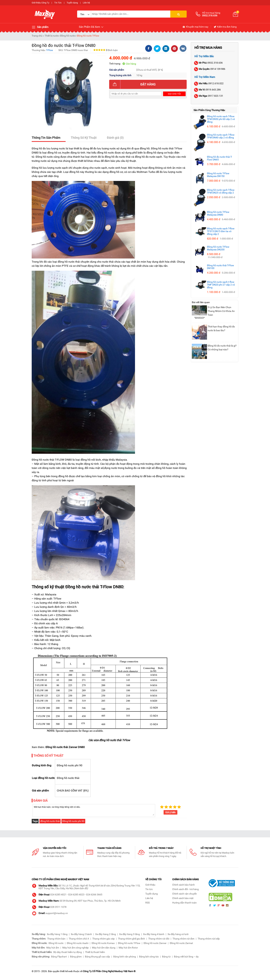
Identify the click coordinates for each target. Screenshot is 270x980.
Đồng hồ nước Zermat (181, 943)
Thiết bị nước (51, 36)
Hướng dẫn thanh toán (184, 903)
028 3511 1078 (58, 907)
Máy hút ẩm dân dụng (104, 948)
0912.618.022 (209, 83)
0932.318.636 (209, 63)
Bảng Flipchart (59, 957)
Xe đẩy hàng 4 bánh (154, 934)
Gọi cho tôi (174, 94)
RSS (147, 903)
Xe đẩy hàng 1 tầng (57, 934)
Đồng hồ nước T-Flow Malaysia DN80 (218, 213)
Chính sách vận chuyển (185, 894)
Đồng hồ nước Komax (103, 943)
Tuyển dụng (72, 3)
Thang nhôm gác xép (103, 939)
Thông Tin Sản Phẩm (46, 138)
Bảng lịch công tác (149, 957)
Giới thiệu (150, 885)
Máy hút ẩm (53, 948)
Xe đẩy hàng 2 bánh (81, 934)
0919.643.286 (208, 90)
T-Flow (50, 50)
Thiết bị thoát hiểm (95, 952)
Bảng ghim (76, 957)
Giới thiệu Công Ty (40, 3)
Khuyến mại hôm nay (195, 27)
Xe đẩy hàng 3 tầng (129, 934)
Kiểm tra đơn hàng (225, 27)
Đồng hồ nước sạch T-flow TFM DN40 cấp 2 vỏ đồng (221, 136)
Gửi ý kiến (170, 812)
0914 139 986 (210, 69)
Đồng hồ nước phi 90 (73, 821)
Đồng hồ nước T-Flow (88, 36)
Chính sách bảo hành (183, 885)
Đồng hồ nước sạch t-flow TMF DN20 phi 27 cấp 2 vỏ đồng (221, 285)
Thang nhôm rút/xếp (209, 939)
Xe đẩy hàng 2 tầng (106, 934)
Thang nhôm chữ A (79, 939)
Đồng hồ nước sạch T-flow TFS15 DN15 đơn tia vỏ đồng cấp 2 (221, 231)
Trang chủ (37, 36)
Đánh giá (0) (115, 138)
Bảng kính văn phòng (125, 957)
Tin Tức (58, 3)
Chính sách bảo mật (183, 898)
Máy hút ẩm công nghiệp (76, 948)
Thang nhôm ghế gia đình (131, 939)
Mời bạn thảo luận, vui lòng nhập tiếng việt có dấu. (94, 810)
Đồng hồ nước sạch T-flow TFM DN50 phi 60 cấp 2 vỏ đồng (221, 119)
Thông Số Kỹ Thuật (84, 138)
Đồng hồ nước (68, 36)
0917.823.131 (209, 96)
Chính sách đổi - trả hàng (185, 889)
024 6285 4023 (76, 895)
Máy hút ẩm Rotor (128, 948)
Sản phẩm (40, 27)
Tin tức (149, 889)
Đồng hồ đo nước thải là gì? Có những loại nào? (222, 348)
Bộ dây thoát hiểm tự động (68, 952)
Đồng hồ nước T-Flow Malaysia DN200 (218, 248)
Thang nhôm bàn (56, 939)
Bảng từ (166, 957)
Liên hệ (86, 3)
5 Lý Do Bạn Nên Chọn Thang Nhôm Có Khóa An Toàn (221, 311)
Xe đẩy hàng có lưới (178, 934)
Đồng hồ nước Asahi (78, 943)
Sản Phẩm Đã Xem (91, 27)
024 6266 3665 (94, 895)
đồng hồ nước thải (50, 821)
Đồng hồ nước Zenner (155, 943)
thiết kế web (66, 971)
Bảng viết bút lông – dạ (186, 957)
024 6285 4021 (58, 895)
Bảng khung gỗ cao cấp (97, 957)
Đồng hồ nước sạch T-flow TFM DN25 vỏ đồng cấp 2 (221, 191)
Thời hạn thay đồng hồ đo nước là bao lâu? (221, 328)
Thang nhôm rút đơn (183, 939)
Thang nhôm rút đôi (159, 939)
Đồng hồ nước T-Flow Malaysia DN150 (218, 175)
